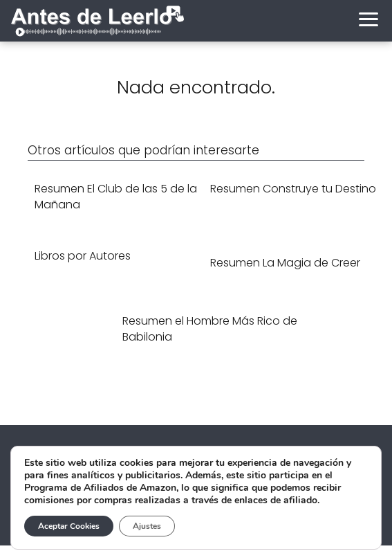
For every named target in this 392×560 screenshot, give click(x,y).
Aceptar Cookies (69, 526)
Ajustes (147, 526)
